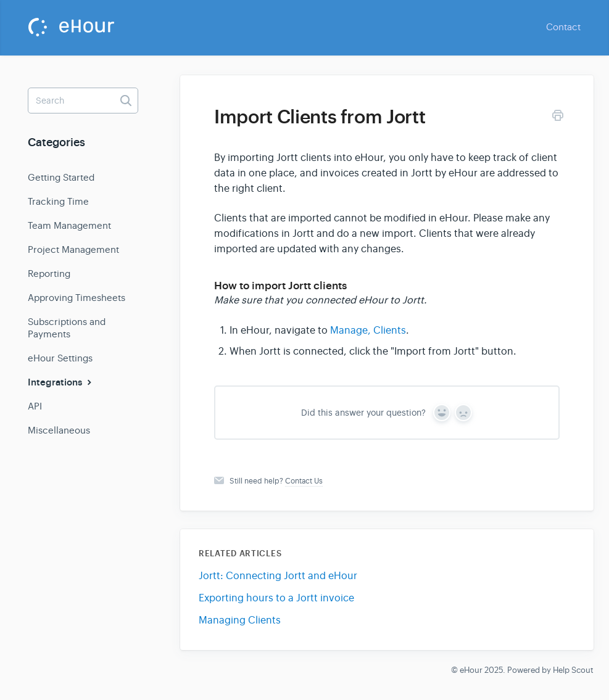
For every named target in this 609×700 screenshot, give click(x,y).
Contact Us (304, 481)
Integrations (61, 382)
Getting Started (61, 177)
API (35, 406)
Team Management (69, 225)
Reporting (49, 274)
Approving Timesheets (77, 298)
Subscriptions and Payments (67, 328)
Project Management (73, 249)
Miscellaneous (59, 430)
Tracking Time (58, 201)
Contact (563, 27)
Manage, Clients (368, 331)
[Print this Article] (558, 117)
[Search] (83, 101)
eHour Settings (60, 358)
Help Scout (573, 670)
